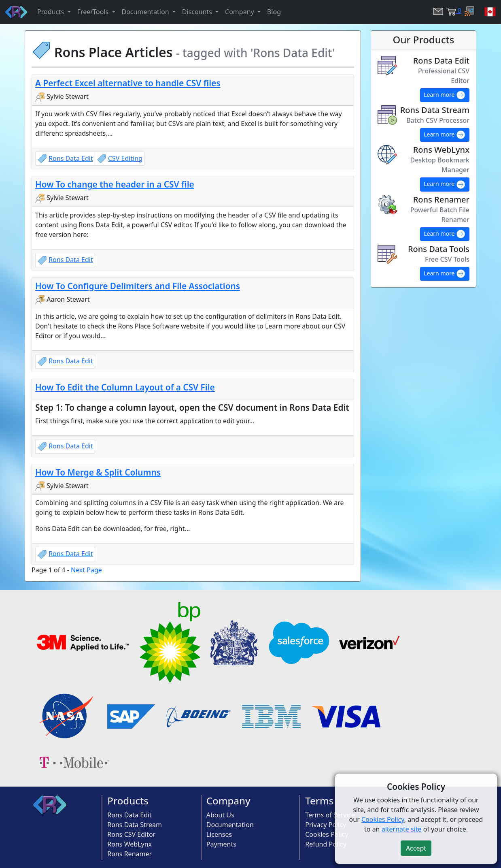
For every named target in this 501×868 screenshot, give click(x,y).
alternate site (402, 829)
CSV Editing (125, 158)
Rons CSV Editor (131, 834)
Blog (274, 12)
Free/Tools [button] (94, 12)
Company (228, 801)
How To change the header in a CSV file (115, 184)
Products (128, 801)
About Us (220, 815)
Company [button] (240, 12)
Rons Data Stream (135, 825)
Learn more (445, 95)
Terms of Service (330, 815)
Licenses (219, 834)
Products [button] (52, 12)
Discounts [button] (198, 12)
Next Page (86, 570)
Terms (319, 801)
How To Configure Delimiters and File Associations (138, 286)
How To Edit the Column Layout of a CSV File (125, 387)
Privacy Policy (326, 825)
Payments (221, 844)
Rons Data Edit (71, 158)
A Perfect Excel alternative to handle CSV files (128, 83)
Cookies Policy (327, 834)
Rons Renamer (129, 854)
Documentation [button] (146, 12)
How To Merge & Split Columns (98, 472)
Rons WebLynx (129, 844)
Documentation (230, 825)
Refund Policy (326, 844)
